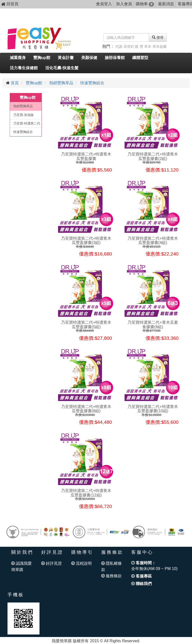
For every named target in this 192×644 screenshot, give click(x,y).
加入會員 (124, 4)
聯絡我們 (141, 584)
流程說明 (81, 563)
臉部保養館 (115, 58)
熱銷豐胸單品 (61, 83)
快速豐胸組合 (92, 83)
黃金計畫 (66, 58)
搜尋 (158, 37)
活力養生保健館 (24, 68)
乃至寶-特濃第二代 (27, 123)
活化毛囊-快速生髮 (62, 68)
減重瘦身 (18, 58)
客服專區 (141, 576)
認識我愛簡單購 (21, 566)
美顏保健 (89, 58)
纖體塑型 (140, 58)
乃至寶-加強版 (23, 115)
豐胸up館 (42, 58)
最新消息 (166, 4)
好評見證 (51, 563)
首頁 (15, 83)
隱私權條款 (111, 566)
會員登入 (104, 4)
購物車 (145, 4)
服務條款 (111, 576)
